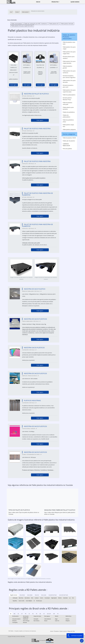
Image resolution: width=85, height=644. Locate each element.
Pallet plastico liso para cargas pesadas (69, 62)
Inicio (38, 2)
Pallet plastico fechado (67, 24)
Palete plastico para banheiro (68, 108)
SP (22, 614)
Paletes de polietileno (69, 112)
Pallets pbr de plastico (69, 141)
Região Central (14, 595)
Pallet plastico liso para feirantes (69, 81)
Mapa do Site (71, 631)
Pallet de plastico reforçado (67, 103)
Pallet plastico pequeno (69, 129)
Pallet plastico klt (54, 24)
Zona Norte (22, 595)
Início (52, 631)
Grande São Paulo (53, 595)
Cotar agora (13, 85)
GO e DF (49, 614)
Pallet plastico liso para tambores (69, 72)
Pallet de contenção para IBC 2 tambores (36, 24)
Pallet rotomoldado (17, 24)
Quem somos (75, 2)
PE (37, 614)
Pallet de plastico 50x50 (69, 138)
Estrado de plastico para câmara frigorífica (69, 77)
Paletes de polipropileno (67, 116)
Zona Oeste (30, 595)
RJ (11, 614)
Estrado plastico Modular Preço (67, 99)
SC (29, 614)
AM (54, 614)
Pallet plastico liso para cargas (69, 48)
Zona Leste (44, 595)
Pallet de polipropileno (69, 95)
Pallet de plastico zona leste (69, 43)
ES (18, 614)
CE (44, 614)
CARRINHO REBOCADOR (66, 145)
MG (15, 614)
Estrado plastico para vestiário (69, 57)
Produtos (55, 2)
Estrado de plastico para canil (68, 86)
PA (58, 614)
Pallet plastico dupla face (68, 126)
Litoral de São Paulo (64, 595)
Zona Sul (37, 595)
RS (33, 614)
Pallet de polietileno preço (68, 121)
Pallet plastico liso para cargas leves (69, 53)
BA (40, 614)
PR (26, 614)
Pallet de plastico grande (67, 67)
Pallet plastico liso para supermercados (22, 26)
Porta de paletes (67, 149)
